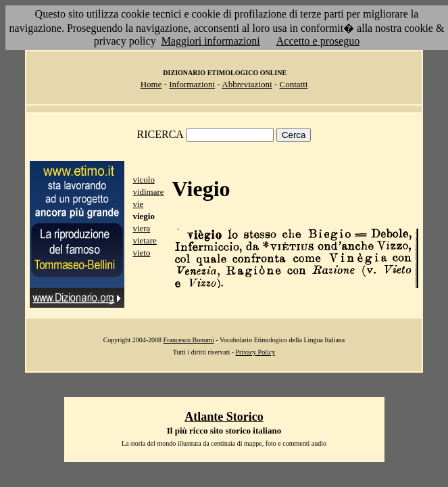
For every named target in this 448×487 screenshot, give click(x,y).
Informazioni (192, 84)
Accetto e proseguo (318, 41)
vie (138, 204)
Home (151, 84)
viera (141, 228)
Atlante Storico (224, 417)
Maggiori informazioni (211, 41)
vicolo (144, 180)
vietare (144, 240)
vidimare (148, 192)
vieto (141, 253)
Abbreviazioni (247, 84)
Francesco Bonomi (189, 340)
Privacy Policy (256, 352)
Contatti (293, 84)
